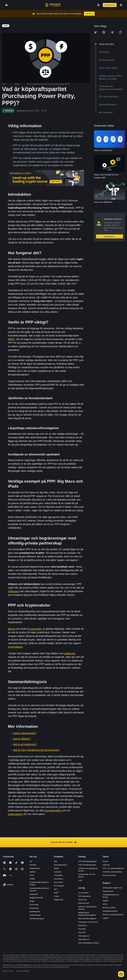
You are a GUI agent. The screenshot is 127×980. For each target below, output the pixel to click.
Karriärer (33, 865)
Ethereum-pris (84, 903)
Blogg (32, 901)
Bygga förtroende (36, 898)
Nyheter (33, 872)
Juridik (32, 879)
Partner (106, 861)
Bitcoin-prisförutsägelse (87, 919)
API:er (105, 904)
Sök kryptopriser (85, 896)
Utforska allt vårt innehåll (63, 842)
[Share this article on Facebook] (104, 32)
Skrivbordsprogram (37, 919)
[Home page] (53, 5)
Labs (80, 880)
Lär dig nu (89, 14)
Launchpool (58, 879)
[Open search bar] (98, 5)
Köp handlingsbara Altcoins (89, 943)
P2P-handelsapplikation (87, 861)
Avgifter (106, 901)
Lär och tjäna (83, 893)
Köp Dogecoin (84, 936)
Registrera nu (110, 236)
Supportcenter (108, 891)
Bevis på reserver (109, 875)
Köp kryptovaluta (60, 865)
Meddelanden (35, 868)
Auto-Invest (58, 882)
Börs (56, 861)
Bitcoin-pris (83, 900)
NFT (56, 889)
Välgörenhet (59, 900)
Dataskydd (34, 894)
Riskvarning (34, 908)
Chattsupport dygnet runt (112, 888)
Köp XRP (82, 932)
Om (31, 861)
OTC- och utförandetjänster (113, 868)
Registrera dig (110, 5)
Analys (57, 896)
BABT (56, 893)
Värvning (106, 865)
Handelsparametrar (110, 911)
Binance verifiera (109, 908)
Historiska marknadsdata (112, 872)
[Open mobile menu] (121, 5)
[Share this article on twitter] (95, 32)
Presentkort (58, 875)
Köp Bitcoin (83, 925)
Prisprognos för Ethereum (88, 922)
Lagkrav (106, 918)
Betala (56, 868)
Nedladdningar (35, 915)
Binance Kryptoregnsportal (113, 915)
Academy (58, 872)
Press (32, 875)
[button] (121, 5)
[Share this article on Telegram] (112, 32)
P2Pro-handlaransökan (87, 865)
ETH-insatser (59, 886)
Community (34, 905)
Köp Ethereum (84, 939)
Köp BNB (82, 929)
